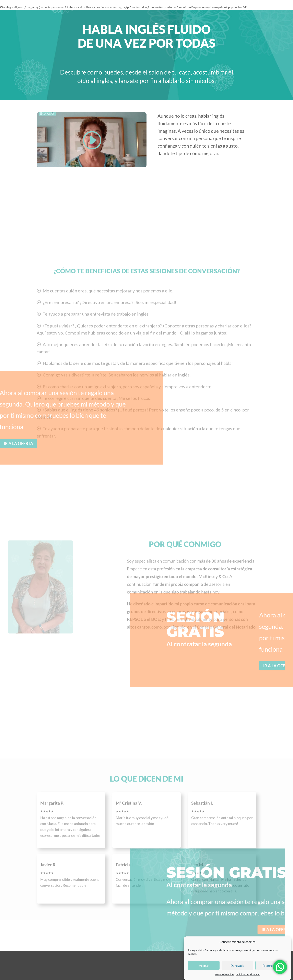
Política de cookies (225, 974)
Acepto (204, 966)
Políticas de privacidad (248, 974)
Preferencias (271, 966)
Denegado (237, 966)
